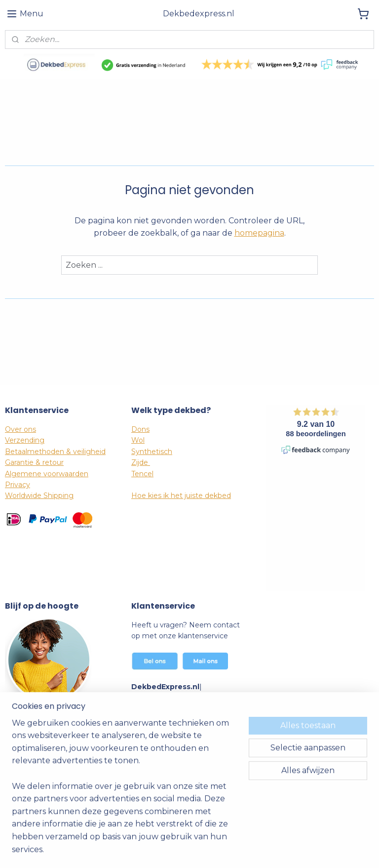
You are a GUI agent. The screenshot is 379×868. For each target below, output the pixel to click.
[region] (124, 792)
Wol (138, 440)
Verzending (25, 440)
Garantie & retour (34, 462)
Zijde (141, 462)
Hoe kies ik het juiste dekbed (181, 496)
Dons (140, 429)
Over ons (20, 429)
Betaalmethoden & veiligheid (55, 452)
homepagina (259, 233)
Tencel (142, 474)
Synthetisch (152, 452)
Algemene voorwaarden (47, 474)
